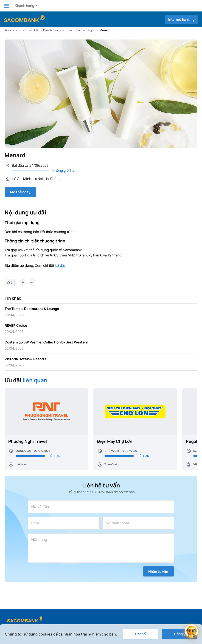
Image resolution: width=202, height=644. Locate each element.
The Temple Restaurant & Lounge (32, 309)
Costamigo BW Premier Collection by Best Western (46, 342)
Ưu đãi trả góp (86, 30)
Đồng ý (180, 634)
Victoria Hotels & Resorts (25, 359)
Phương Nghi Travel (28, 441)
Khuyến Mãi (31, 30)
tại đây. (61, 266)
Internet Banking (181, 19)
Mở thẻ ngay (20, 192)
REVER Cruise (16, 325)
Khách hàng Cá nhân (58, 30)
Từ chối (140, 634)
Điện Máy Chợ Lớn (114, 441)
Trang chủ (12, 30)
